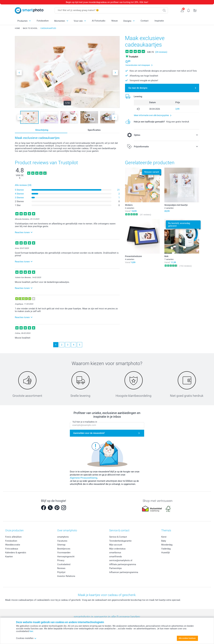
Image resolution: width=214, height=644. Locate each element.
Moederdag (167, 545)
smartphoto (63, 537)
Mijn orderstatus (117, 549)
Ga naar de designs (138, 88)
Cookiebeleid (64, 564)
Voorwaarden (64, 553)
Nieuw (115, 21)
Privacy (61, 560)
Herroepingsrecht (66, 557)
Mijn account (116, 545)
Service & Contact (118, 537)
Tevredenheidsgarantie (120, 541)
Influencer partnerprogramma (124, 572)
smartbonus (115, 553)
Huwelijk (166, 553)
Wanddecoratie (13, 545)
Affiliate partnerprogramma (123, 564)
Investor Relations (66, 576)
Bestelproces (64, 549)
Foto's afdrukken (13, 537)
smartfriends (116, 557)
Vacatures (62, 541)
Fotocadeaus (12, 549)
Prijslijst (61, 572)
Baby (164, 541)
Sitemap (61, 545)
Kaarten (9, 557)
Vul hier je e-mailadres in (85, 422)
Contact (145, 21)
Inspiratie (159, 21)
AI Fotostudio (99, 21)
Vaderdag (166, 549)
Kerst (164, 537)
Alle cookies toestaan (187, 638)
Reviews (61, 568)
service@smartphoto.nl (121, 560)
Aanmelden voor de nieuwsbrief (89, 433)
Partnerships (115, 568)
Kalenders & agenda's (16, 553)
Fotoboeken (43, 21)
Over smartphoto (67, 530)
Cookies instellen (26, 638)
